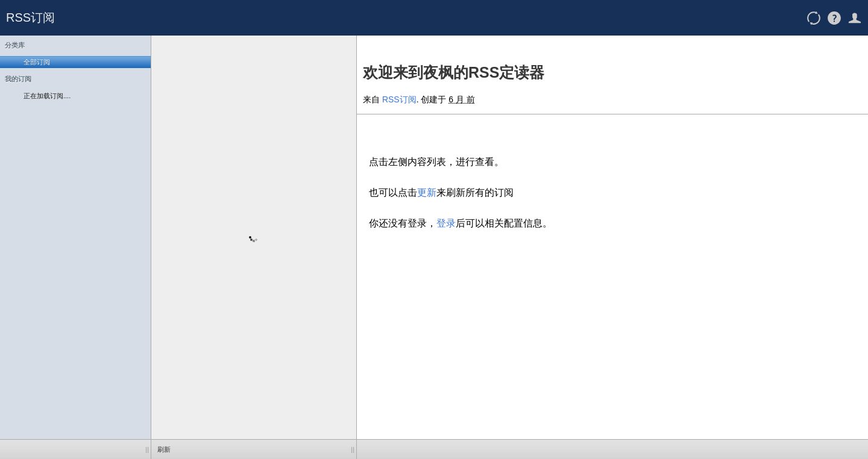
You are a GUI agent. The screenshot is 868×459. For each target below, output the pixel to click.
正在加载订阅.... (47, 96)
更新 (427, 192)
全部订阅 (37, 62)
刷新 (164, 449)
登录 (446, 223)
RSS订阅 (30, 17)
